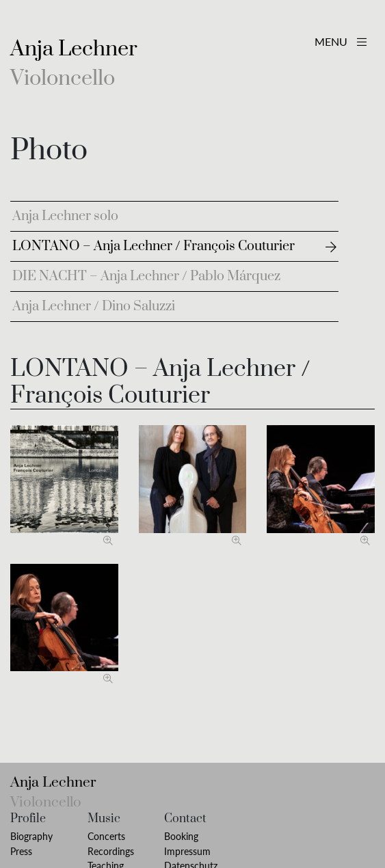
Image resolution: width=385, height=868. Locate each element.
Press (21, 851)
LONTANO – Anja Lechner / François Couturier (154, 246)
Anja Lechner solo (65, 216)
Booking (181, 836)
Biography (31, 836)
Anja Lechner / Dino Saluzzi (94, 307)
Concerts (106, 836)
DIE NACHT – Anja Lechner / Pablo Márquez (146, 276)
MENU (341, 41)
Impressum (187, 851)
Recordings (111, 851)
